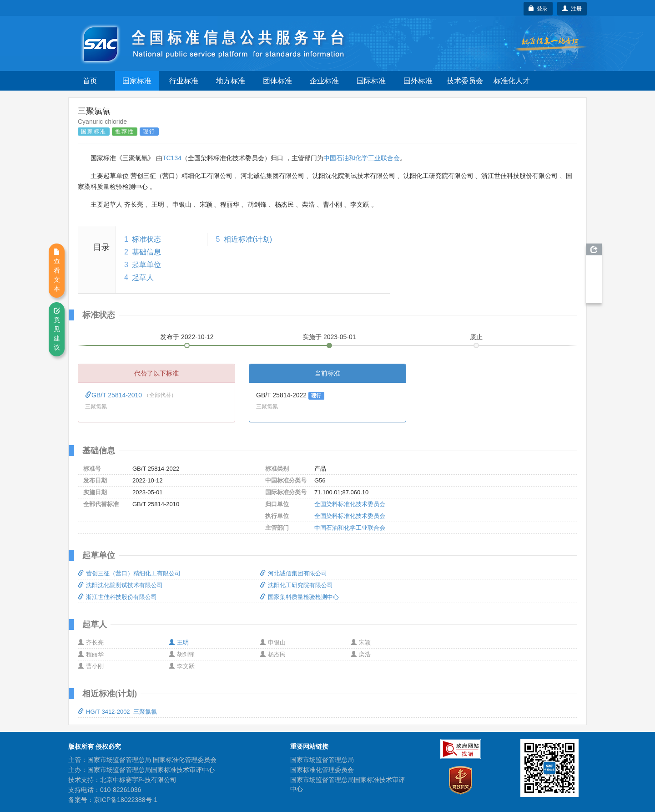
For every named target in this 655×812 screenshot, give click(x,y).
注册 (572, 9)
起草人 (143, 277)
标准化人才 (512, 81)
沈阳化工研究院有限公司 (296, 585)
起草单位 (146, 265)
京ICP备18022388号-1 (126, 800)
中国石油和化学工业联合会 (362, 158)
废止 (476, 337)
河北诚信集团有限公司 (293, 573)
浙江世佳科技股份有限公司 (117, 597)
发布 (187, 337)
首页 (90, 81)
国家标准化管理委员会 (322, 770)
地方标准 (231, 81)
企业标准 (324, 81)
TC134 (172, 158)
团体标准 (277, 81)
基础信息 (146, 252)
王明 (179, 642)
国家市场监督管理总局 (322, 760)
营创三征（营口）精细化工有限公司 (129, 573)
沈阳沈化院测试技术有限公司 (120, 585)
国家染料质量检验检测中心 (299, 597)
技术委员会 (465, 81)
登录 (538, 9)
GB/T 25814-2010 (114, 395)
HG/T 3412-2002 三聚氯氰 (117, 712)
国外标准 (418, 81)
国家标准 (137, 81)
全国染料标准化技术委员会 (350, 504)
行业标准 (184, 81)
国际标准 (371, 81)
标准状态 (146, 239)
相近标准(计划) (248, 239)
